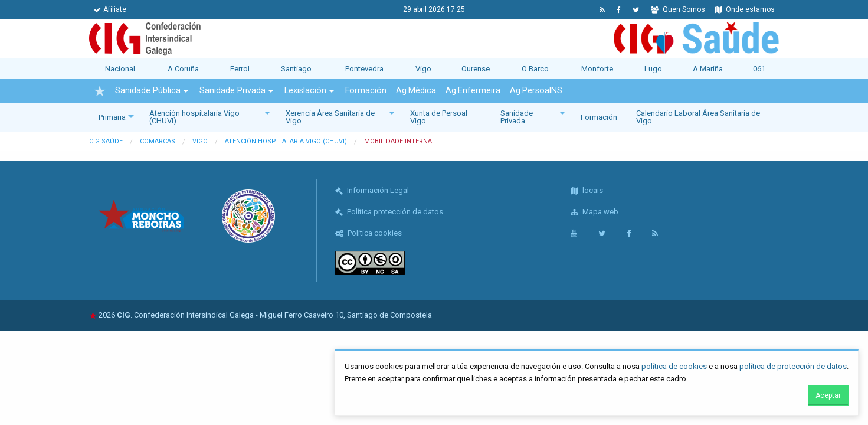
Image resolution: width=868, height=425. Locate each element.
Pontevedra (364, 69)
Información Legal (372, 190)
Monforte (597, 69)
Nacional (120, 69)
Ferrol (240, 69)
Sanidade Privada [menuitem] (232, 91)
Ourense (476, 69)
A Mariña (708, 69)
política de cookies (674, 366)
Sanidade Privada (517, 117)
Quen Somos (678, 9)
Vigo (423, 69)
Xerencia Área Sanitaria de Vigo (330, 117)
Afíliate (110, 9)
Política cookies (369, 233)
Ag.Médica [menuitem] (416, 91)
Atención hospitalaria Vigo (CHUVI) (194, 117)
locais (587, 190)
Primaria (112, 117)
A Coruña (183, 69)
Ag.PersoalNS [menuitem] (536, 91)
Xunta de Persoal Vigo (439, 117)
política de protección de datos (793, 366)
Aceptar (828, 395)
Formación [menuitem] (366, 91)
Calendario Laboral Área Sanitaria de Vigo (698, 117)
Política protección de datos (389, 212)
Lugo (653, 69)
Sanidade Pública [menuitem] (148, 91)
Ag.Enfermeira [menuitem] (473, 91)
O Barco (535, 69)
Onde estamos (745, 9)
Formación (599, 117)
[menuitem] (100, 91)
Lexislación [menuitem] (305, 91)
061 (759, 69)
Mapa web (595, 212)
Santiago (296, 69)
